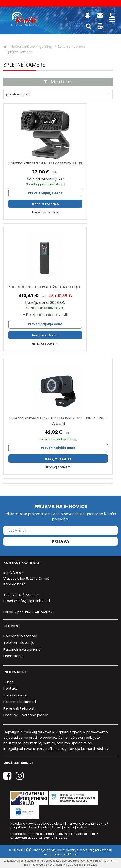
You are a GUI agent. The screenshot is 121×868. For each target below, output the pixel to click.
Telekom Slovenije (19, 643)
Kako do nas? (14, 584)
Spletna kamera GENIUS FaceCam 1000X (45, 163)
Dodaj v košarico (45, 204)
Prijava (60, 541)
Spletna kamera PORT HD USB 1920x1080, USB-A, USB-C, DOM (58, 421)
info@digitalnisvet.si (34, 601)
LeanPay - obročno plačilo (26, 715)
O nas (8, 682)
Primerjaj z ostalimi (45, 212)
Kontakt (10, 688)
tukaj (94, 865)
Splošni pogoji (15, 695)
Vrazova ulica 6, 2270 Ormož (26, 579)
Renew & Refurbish (20, 708)
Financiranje (14, 656)
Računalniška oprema (22, 649)
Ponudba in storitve (20, 636)
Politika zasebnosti (20, 702)
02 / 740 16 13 (28, 595)
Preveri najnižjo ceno (45, 193)
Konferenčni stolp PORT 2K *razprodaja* (45, 287)
